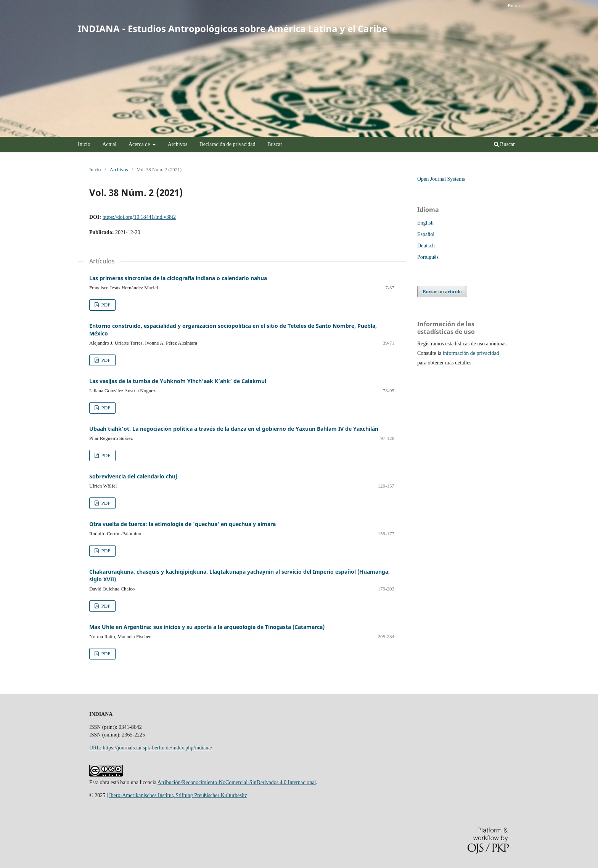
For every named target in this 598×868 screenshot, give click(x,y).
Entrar (514, 6)
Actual (109, 144)
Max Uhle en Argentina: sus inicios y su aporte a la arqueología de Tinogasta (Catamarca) (207, 627)
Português (428, 257)
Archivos (178, 144)
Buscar (275, 144)
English (425, 223)
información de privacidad (471, 353)
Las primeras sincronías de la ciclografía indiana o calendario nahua (178, 278)
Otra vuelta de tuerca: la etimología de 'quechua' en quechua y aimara (182, 524)
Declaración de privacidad (227, 144)
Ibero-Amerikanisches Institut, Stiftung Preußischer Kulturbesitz (178, 795)
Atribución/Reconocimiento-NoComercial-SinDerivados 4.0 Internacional (237, 782)
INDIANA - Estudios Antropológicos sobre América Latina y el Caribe (232, 28)
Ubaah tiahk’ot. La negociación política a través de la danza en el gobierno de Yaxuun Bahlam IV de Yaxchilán (234, 429)
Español (426, 234)
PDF (105, 305)
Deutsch (426, 246)
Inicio (84, 144)
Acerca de (140, 144)
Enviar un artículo (442, 291)
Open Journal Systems (441, 179)
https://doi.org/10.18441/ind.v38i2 (139, 217)
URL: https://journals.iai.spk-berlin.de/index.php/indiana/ (151, 748)
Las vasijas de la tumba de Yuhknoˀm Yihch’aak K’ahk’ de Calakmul (178, 381)
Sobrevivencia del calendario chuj (133, 476)
